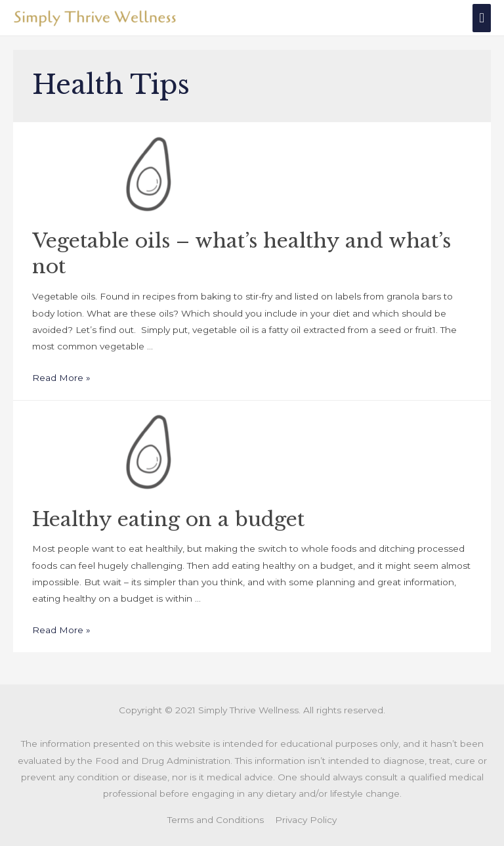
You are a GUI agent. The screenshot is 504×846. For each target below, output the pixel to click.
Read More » (61, 378)
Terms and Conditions (216, 820)
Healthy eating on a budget (168, 519)
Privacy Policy (306, 820)
